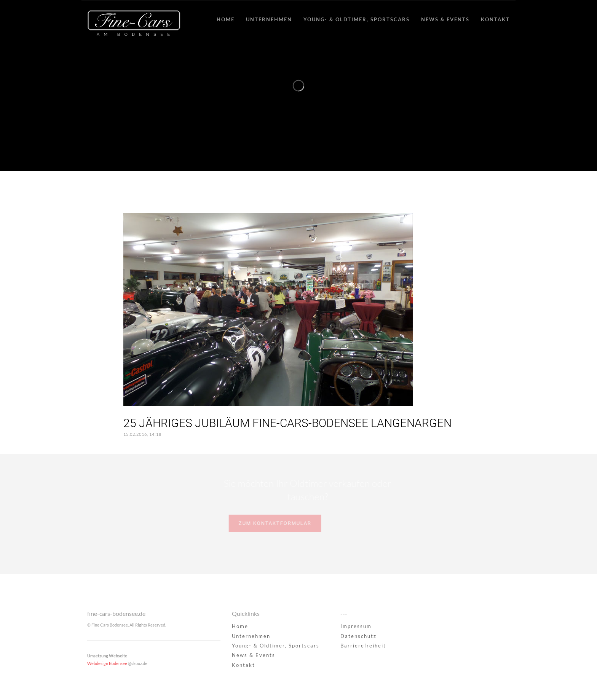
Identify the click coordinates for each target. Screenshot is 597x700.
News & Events (445, 19)
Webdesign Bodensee (107, 663)
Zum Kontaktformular (264, 523)
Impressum (356, 626)
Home (226, 19)
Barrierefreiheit (363, 646)
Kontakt (495, 19)
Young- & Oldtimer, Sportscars (357, 19)
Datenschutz (358, 636)
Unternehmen (269, 19)
